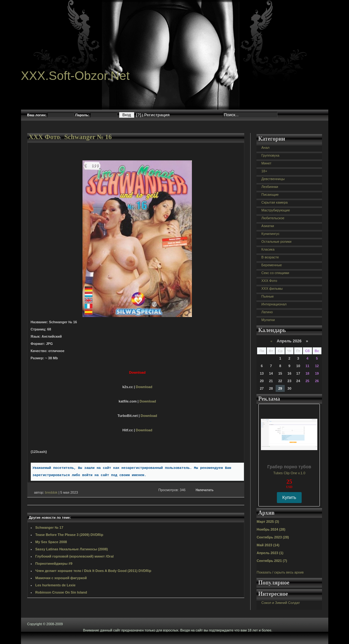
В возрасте (270, 257)
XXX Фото (45, 137)
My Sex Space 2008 (51, 542)
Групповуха (270, 155)
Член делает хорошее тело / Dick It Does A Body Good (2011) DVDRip (93, 571)
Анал (265, 148)
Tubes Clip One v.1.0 (289, 473)
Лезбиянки (270, 187)
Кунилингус (270, 234)
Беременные (271, 265)
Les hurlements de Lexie (56, 585)
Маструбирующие (275, 210)
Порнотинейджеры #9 (54, 563)
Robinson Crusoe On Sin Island (61, 592)
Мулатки (268, 320)
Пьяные (267, 296)
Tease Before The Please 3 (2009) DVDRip (69, 535)
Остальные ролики (276, 241)
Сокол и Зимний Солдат (280, 603)
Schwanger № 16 (88, 137)
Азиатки (267, 226)
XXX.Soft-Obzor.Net (75, 76)
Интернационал (274, 304)
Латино (267, 312)
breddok (51, 492)
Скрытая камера (274, 202)
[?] (139, 115)
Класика (268, 249)
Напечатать (205, 490)
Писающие (270, 195)
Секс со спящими (275, 273)
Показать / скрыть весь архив (280, 572)
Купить (289, 497)
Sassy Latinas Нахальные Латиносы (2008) (72, 549)
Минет (266, 163)
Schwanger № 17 (49, 527)
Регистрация (157, 115)
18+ (264, 171)
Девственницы (273, 179)
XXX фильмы (272, 288)
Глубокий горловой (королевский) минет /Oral (75, 556)
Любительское (273, 218)
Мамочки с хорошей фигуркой (61, 578)
